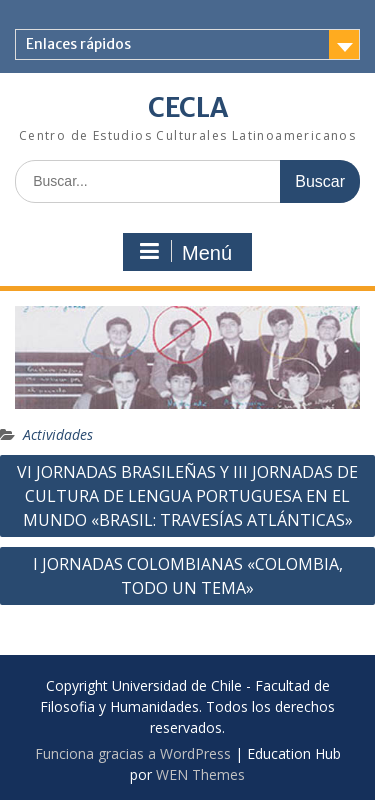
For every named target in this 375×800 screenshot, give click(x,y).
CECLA (188, 107)
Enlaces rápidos (78, 44)
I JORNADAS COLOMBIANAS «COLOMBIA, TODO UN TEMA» (188, 576)
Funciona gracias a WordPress (133, 753)
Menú (185, 252)
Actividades (58, 434)
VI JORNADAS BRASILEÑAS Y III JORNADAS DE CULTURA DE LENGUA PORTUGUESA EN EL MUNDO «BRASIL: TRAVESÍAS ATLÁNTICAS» (187, 496)
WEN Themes (200, 774)
